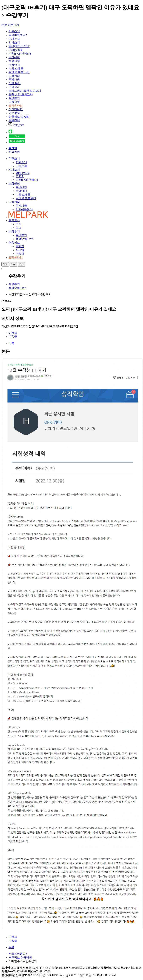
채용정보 (14, 102)
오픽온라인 (16, 106)
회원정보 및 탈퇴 (19, 117)
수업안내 (21, 191)
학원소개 (14, 31)
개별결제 (14, 120)
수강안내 (14, 65)
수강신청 (14, 57)
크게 (21, 264)
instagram (16, 125)
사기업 (20, 250)
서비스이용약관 (18, 954)
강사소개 (14, 42)
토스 (18, 224)
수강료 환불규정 (26, 198)
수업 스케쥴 (23, 195)
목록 (11, 343)
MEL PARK (22, 173)
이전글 (13, 333)
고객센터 (14, 76)
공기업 (20, 246)
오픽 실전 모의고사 (21, 94)
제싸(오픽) (15, 50)
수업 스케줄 (16, 68)
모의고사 (14, 87)
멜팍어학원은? (18, 35)
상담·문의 (15, 83)
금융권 (20, 254)
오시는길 (14, 39)
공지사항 (14, 80)
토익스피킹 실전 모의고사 (25, 91)
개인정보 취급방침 (20, 957)
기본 (13, 264)
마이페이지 (16, 109)
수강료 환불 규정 (19, 72)
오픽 (18, 228)
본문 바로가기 (10, 25)
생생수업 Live (24, 239)
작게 (5, 264)
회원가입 (14, 152)
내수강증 (14, 113)
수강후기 (14, 98)
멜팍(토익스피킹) (19, 46)
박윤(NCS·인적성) (20, 54)
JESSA (20, 176)
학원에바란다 (24, 209)
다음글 (13, 337)
